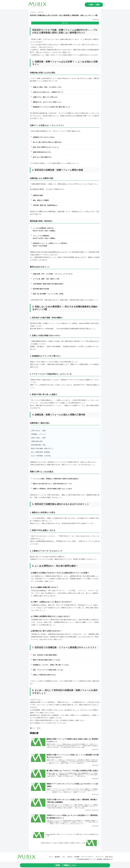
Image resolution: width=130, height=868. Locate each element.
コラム (33, 728)
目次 (63, 23)
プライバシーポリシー (87, 857)
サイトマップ (99, 857)
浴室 (39, 728)
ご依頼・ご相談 (94, 5)
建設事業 (57, 857)
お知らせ (70, 857)
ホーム (51, 857)
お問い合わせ (109, 857)
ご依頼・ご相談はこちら (65, 865)
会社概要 (77, 857)
